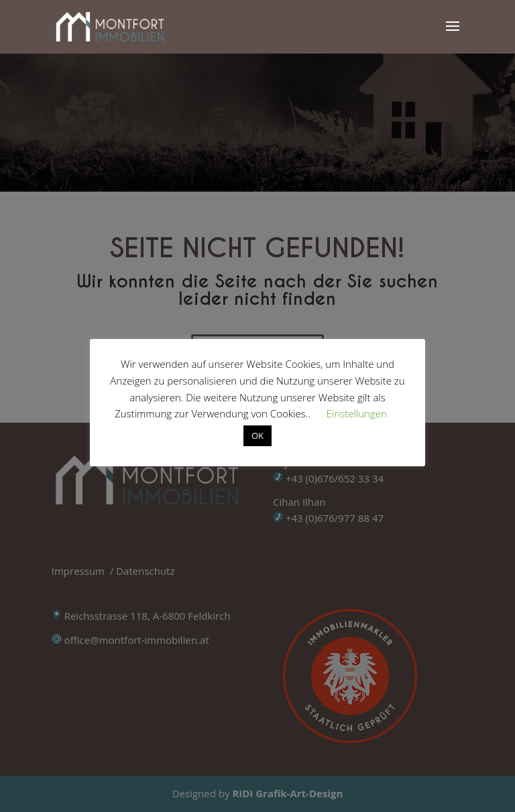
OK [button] (257, 435)
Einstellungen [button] (357, 413)
